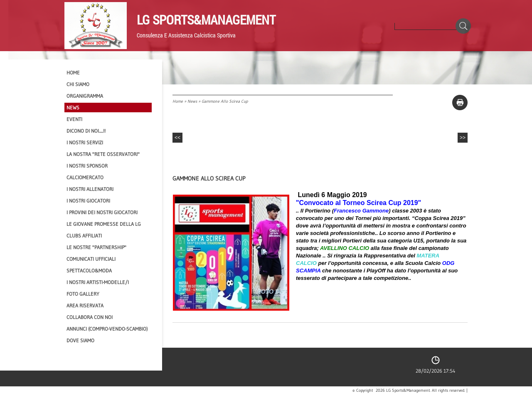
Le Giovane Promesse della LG (104, 224)
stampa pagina (460, 103)
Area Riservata (85, 305)
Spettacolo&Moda (89, 271)
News (192, 101)
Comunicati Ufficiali (91, 259)
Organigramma (85, 96)
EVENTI (74, 119)
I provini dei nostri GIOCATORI (102, 212)
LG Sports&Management (206, 20)
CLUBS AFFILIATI (84, 236)
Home (178, 101)
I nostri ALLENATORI (90, 189)
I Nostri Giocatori (88, 201)
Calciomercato (85, 177)
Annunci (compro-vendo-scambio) (107, 329)
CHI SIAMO (78, 84)
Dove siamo (80, 340)
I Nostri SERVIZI (85, 142)
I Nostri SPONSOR (87, 166)
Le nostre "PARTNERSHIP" (96, 247)
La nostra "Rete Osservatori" (103, 154)
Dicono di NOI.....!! (86, 131)
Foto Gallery (83, 294)
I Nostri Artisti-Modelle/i (98, 282)
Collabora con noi (90, 317)
